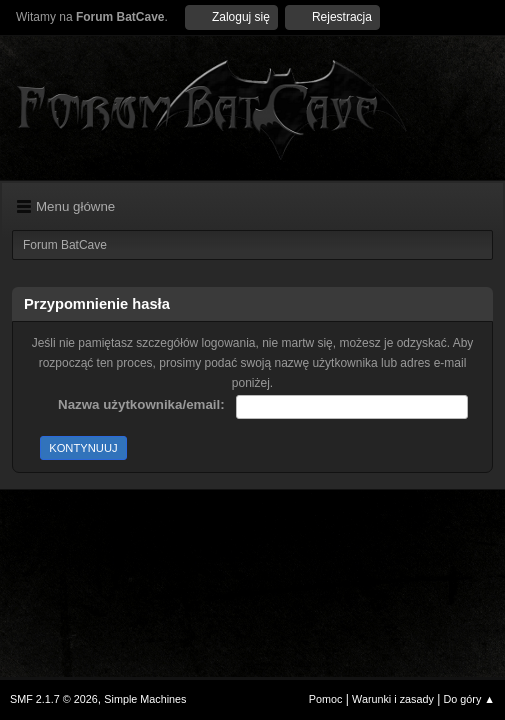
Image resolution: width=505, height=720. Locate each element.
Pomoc (326, 699)
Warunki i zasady (393, 699)
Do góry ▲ (469, 699)
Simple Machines (145, 699)
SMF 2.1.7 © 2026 (54, 699)
